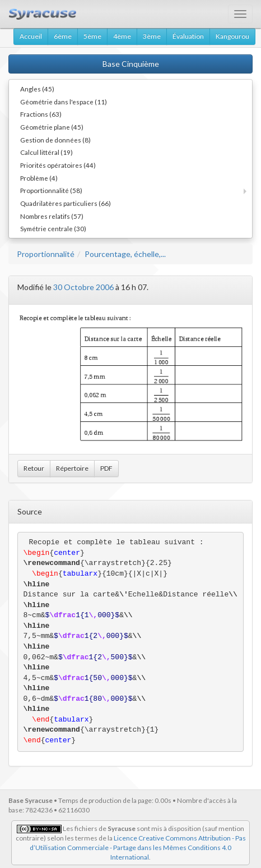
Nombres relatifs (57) (52, 216)
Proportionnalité (46, 254)
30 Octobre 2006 (83, 287)
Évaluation (188, 36)
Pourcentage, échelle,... (125, 254)
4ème (122, 36)
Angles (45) (37, 89)
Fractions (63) (41, 114)
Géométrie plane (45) (52, 127)
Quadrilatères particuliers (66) (66, 203)
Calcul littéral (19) (46, 152)
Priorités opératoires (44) (58, 165)
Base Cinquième (131, 64)
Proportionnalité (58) (51, 190)
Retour (34, 468)
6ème (63, 36)
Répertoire (72, 468)
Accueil (31, 36)
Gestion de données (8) (55, 140)
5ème (92, 36)
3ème (152, 36)
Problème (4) (39, 178)
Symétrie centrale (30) (53, 228)
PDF (106, 468)
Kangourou (232, 36)
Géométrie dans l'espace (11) (64, 102)
